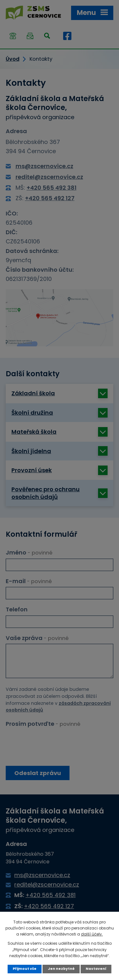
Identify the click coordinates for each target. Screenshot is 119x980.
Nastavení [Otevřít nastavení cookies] (96, 969)
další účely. (92, 934)
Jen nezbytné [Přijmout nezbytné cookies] (61, 969)
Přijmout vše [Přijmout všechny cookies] (25, 969)
